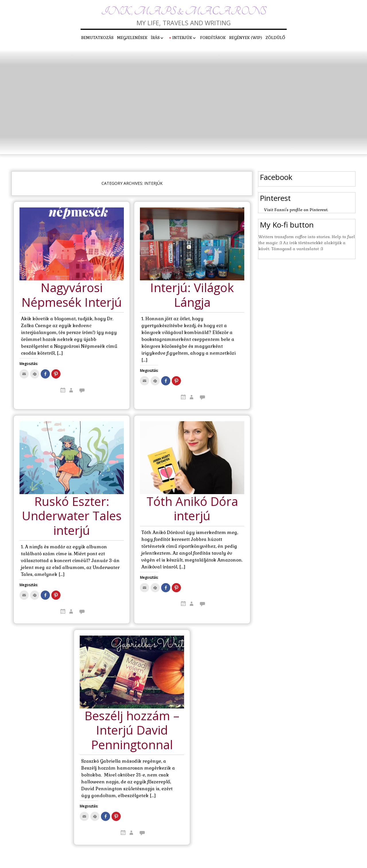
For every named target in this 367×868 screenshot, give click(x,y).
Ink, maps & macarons (184, 11)
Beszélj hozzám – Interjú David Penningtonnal (132, 731)
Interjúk (182, 38)
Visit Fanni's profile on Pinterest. (296, 210)
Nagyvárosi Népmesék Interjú (72, 295)
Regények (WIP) (246, 38)
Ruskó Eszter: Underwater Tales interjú (72, 516)
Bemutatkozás (97, 38)
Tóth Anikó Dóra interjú (192, 509)
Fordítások (213, 38)
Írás (155, 38)
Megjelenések (132, 38)
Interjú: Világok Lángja (192, 295)
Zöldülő (275, 38)
